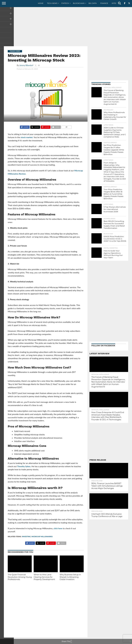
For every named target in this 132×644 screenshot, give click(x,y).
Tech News (52, 3)
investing (26, 537)
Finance (104, 3)
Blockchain (79, 3)
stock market (27, 137)
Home (41, 3)
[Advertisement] (66, 26)
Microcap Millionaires (42, 537)
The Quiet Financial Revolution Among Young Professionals (20, 577)
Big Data (93, 3)
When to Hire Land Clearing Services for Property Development (44, 577)
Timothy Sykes (24, 466)
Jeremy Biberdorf (26, 65)
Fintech (65, 3)
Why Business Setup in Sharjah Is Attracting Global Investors (70, 577)
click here (58, 528)
